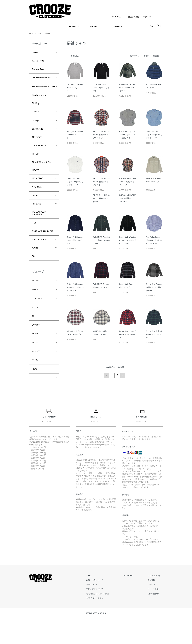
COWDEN (37, 141)
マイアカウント (117, 17)
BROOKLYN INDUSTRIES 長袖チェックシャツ (101, 182)
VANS (35, 262)
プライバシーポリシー (102, 622)
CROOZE (37, 149)
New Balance (39, 200)
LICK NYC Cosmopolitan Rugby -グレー (75, 88)
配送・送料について (101, 603)
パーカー (37, 324)
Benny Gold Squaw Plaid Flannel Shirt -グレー (154, 287)
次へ (122, 375)
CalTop (36, 114)
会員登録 (153, 603)
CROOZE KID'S (40, 158)
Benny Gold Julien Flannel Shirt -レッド (128, 334)
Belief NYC (38, 62)
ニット (36, 334)
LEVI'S (36, 183)
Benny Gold (38, 70)
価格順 (146, 56)
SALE (35, 401)
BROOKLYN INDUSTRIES (39, 95)
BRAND (72, 27)
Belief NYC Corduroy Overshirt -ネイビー (75, 240)
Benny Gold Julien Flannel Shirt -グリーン (154, 334)
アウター (37, 343)
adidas (36, 53)
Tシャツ (36, 296)
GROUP (94, 27)
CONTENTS (117, 27)
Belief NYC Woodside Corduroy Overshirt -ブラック (128, 240)
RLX (34, 236)
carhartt (36, 122)
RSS (129, 599)
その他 (36, 382)
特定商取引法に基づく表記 (104, 617)
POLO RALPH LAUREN (40, 226)
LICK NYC (38, 191)
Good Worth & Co (41, 175)
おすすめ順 (135, 56)
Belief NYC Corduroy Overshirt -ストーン (154, 182)
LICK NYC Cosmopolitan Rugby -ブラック (101, 88)
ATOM (135, 599)
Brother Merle (39, 106)
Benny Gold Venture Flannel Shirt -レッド (75, 135)
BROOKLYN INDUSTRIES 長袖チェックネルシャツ (101, 135)
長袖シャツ (51, 33)
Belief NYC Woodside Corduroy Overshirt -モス (102, 240)
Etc (34, 271)
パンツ (36, 353)
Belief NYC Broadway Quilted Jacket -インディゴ (75, 287)
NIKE (35, 209)
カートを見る (155, 613)
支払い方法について (101, 613)
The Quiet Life (40, 254)
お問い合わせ (155, 617)
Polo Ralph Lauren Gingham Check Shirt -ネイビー (154, 240)
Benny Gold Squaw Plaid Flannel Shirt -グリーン (128, 88)
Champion (37, 132)
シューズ (37, 363)
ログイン (147, 17)
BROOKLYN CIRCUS (39, 81)
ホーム (32, 33)
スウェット (38, 315)
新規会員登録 (134, 17)
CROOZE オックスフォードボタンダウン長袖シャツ (128, 135)
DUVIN (36, 167)
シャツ (40, 33)
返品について (98, 608)
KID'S (35, 391)
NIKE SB (37, 217)
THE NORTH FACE (42, 245)
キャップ (37, 372)
